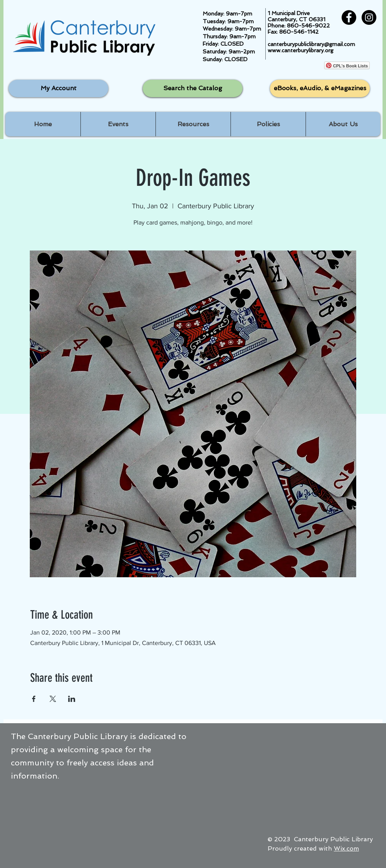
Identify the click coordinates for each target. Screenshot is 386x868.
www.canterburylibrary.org (301, 50)
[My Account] (58, 88)
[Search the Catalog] (193, 88)
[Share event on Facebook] (34, 699)
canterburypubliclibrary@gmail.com (311, 44)
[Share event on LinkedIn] (72, 699)
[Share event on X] (53, 699)
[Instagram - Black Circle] (369, 17)
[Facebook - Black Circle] (349, 17)
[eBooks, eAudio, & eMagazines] (320, 88)
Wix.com (346, 848)
